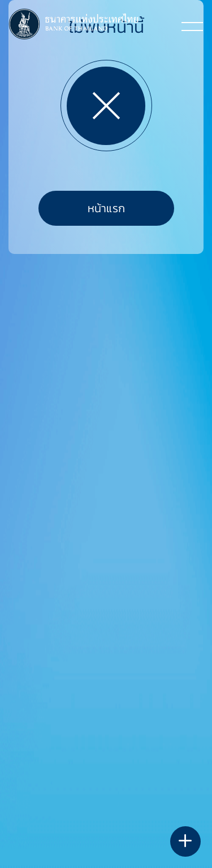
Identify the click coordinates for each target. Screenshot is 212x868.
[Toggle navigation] (192, 26)
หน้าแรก (106, 208)
